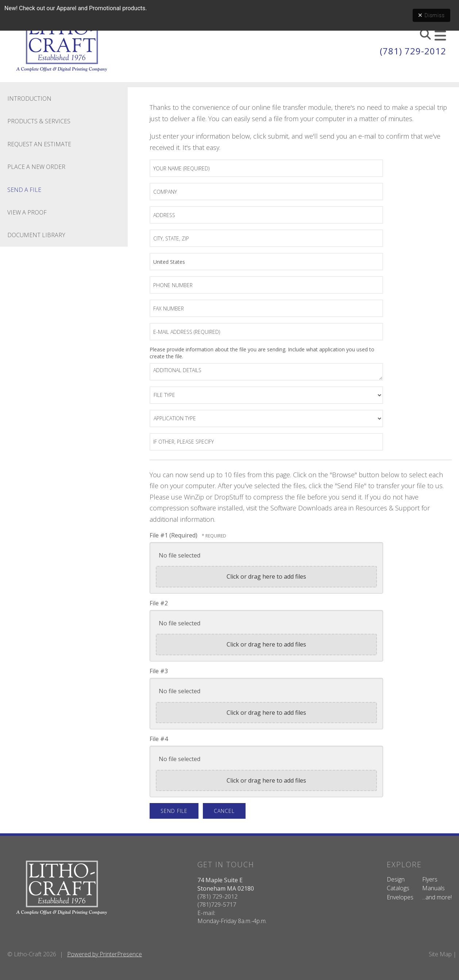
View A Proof (27, 212)
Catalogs (398, 888)
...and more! (437, 897)
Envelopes (400, 897)
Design (396, 879)
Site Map (440, 954)
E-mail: (206, 913)
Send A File (24, 190)
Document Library (36, 235)
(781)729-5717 (217, 904)
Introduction (29, 99)
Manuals (433, 888)
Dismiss (431, 15)
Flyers (430, 879)
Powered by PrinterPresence (105, 954)
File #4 (159, 739)
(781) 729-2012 (413, 51)
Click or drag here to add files (266, 576)
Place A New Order (36, 167)
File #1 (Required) (174, 535)
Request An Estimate (39, 144)
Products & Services (39, 121)
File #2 (159, 603)
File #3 (159, 671)
